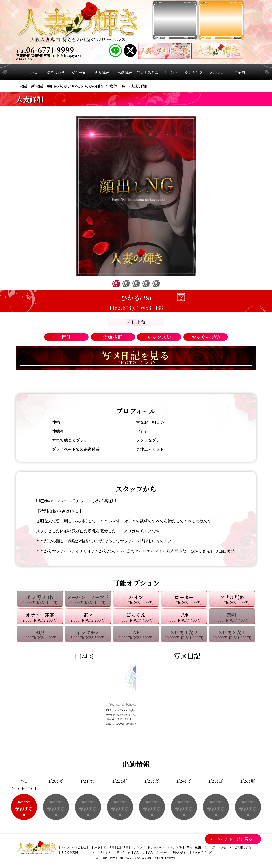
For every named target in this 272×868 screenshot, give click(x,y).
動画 (198, 847)
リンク (121, 852)
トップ (65, 847)
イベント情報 (176, 847)
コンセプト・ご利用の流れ (234, 847)
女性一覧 (95, 847)
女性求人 (133, 852)
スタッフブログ (202, 852)
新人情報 (109, 847)
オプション (87, 852)
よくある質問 (69, 852)
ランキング (138, 847)
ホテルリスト (105, 852)
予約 (190, 847)
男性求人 (147, 852)
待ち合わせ (79, 847)
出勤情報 (123, 847)
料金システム (156, 847)
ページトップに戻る (234, 839)
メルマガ (209, 847)
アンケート (163, 852)
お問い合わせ (181, 852)
